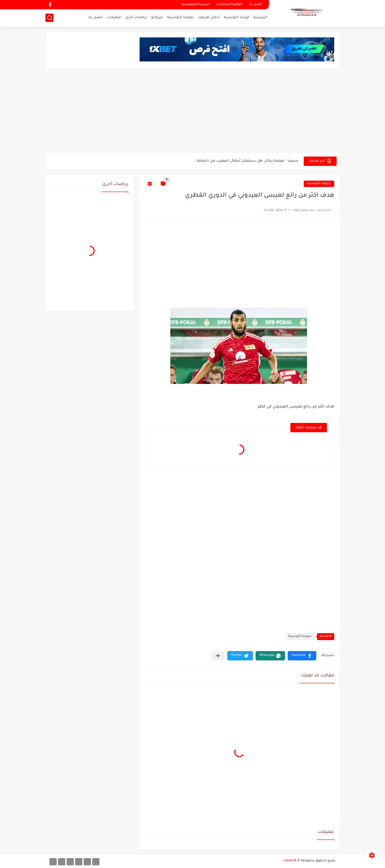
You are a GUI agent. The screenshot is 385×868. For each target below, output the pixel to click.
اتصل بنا (255, 5)
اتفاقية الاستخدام (229, 5)
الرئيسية (260, 17)
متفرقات (114, 17)
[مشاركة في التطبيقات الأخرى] (218, 656)
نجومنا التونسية (181, 17)
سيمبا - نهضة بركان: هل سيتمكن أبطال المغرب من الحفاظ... (246, 161)
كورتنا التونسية (236, 17)
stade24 (290, 861)
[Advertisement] (192, 111)
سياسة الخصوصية (195, 5)
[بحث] (49, 18)
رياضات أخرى (136, 17)
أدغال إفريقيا (209, 17)
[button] (302, 656)
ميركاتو (157, 17)
